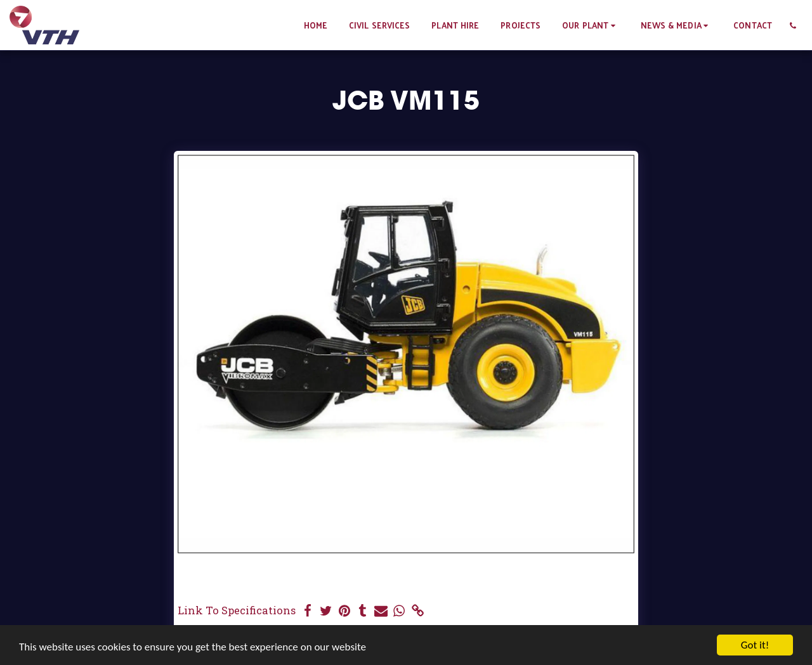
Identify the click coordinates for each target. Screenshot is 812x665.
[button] (590, 25)
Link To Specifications (237, 610)
